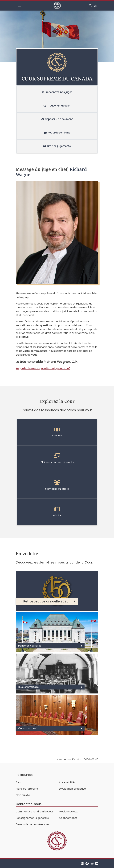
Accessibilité (67, 782)
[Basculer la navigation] (20, 6)
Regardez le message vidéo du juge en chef (43, 368)
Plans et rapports (27, 789)
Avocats (57, 432)
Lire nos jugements (57, 146)
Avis (18, 782)
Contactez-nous (29, 804)
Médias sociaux (68, 812)
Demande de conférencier (32, 824)
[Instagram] (92, 863)
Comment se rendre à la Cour (35, 812)
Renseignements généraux (33, 818)
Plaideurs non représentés (57, 459)
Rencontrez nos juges (57, 92)
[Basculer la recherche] (90, 6)
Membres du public (57, 485)
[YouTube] (97, 863)
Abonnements (68, 818)
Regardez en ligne (57, 133)
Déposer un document (57, 119)
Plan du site (23, 795)
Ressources (24, 775)
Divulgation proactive (72, 789)
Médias (57, 512)
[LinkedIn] (82, 863)
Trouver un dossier (57, 106)
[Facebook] (87, 863)
